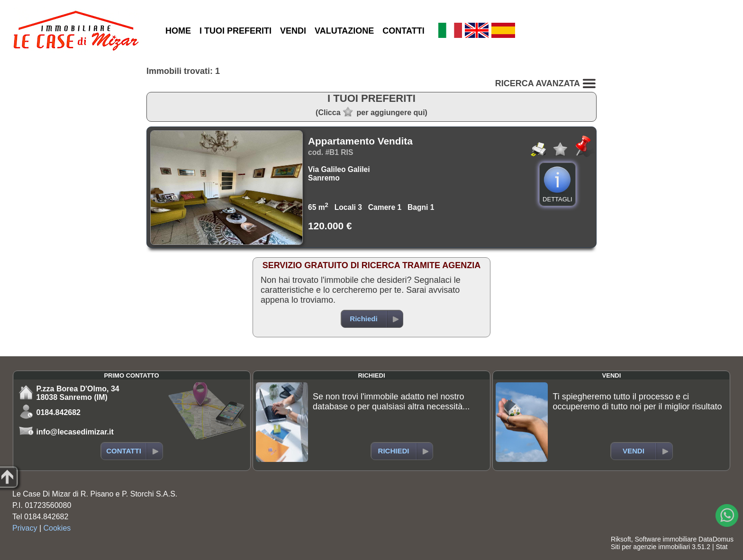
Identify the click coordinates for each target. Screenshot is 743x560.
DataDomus (716, 539)
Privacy (25, 528)
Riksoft (621, 539)
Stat (721, 547)
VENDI (293, 31)
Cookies (57, 528)
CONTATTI (403, 31)
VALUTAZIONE (344, 31)
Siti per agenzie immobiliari (650, 547)
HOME (178, 31)
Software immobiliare (666, 539)
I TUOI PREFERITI (236, 31)
